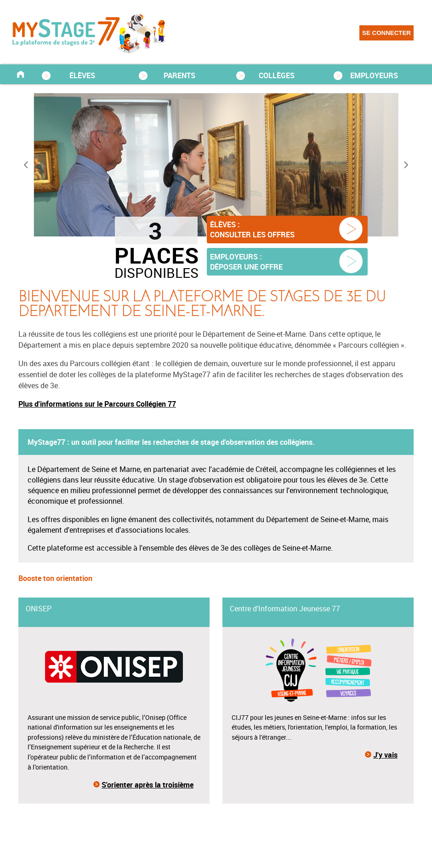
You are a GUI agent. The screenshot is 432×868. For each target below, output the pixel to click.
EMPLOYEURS (374, 75)
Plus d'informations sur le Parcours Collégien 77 (97, 404)
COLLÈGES (277, 75)
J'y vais (385, 755)
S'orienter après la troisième (148, 785)
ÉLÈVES (82, 75)
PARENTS (179, 75)
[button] (287, 230)
